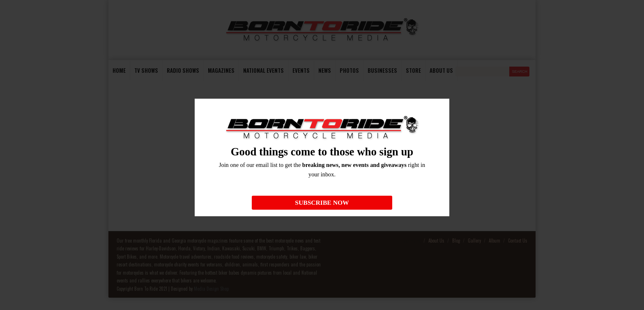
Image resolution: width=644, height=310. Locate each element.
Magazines (221, 70)
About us (441, 70)
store (413, 70)
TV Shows (146, 70)
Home (119, 70)
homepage (420, 204)
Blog (456, 241)
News (325, 70)
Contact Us (518, 241)
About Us (436, 241)
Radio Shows (183, 70)
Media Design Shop (211, 289)
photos (349, 70)
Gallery (474, 241)
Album (494, 241)
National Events (263, 70)
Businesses (382, 70)
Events (301, 70)
